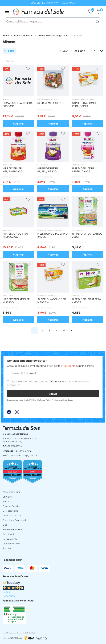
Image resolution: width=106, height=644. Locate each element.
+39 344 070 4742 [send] (23, 451)
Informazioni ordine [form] (12, 530)
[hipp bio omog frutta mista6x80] (18, 226)
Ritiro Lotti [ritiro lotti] (8, 548)
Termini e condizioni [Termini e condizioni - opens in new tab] (59, 400)
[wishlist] (91, 11)
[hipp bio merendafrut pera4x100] (88, 291)
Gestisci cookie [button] (10, 511)
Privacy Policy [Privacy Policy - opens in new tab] (45, 400)
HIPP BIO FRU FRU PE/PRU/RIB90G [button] (48, 170)
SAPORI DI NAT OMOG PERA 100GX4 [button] (85, 104)
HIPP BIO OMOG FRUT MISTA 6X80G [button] (15, 235)
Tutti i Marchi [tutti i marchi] (9, 534)
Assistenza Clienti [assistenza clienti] (11, 492)
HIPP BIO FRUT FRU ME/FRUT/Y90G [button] (83, 170)
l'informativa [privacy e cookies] (56, 381)
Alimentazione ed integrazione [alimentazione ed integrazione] (53, 36)
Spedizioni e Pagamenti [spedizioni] (14, 520)
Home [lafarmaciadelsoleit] (6, 36)
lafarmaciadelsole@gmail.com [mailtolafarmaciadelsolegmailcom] (23, 455)
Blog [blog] (5, 525)
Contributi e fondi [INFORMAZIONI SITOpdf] (11, 544)
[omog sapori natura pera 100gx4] (88, 95)
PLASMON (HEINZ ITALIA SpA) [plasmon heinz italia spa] (48, 99)
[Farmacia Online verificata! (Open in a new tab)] (14, 623)
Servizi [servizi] (6, 501)
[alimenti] (42, 330)
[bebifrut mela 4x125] (53, 95)
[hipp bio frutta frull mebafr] (18, 161)
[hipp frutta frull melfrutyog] (88, 161)
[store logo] (49, 12)
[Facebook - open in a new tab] (9, 413)
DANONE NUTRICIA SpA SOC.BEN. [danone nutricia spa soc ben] (50, 230)
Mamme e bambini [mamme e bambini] (23, 36)
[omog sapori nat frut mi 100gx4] (53, 291)
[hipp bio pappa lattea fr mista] (18, 291)
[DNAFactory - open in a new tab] (36, 638)
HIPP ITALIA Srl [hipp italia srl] (8, 165)
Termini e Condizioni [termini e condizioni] (12, 515)
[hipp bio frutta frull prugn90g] (53, 161)
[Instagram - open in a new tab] (15, 413)
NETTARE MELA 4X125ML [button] (51, 103)
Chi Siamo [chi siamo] (8, 497)
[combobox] (53, 21)
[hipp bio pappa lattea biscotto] (88, 226)
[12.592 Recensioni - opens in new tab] (53, 589)
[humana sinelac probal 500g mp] (18, 95)
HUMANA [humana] (6, 99)
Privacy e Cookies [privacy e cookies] (11, 506)
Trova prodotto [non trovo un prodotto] (10, 539)
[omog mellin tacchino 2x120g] (53, 226)
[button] (99, 22)
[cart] (99, 12)
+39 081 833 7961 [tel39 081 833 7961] (14, 446)
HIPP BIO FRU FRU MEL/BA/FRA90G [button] (13, 170)
